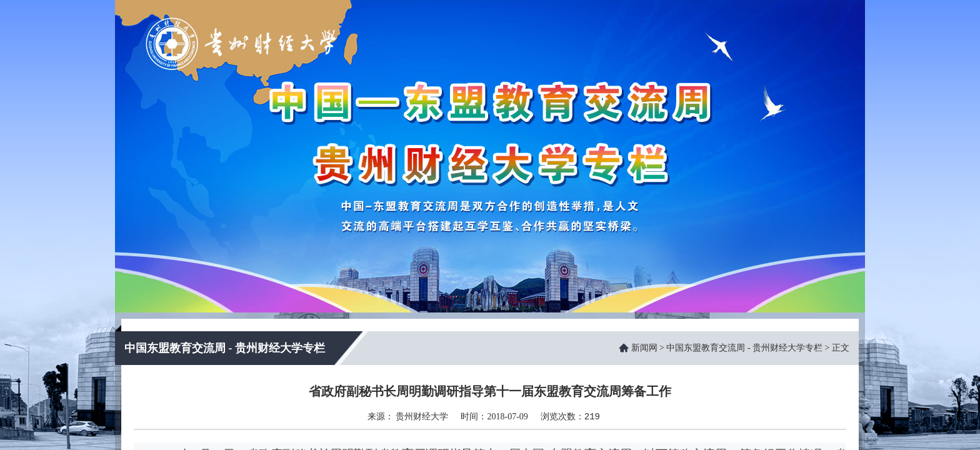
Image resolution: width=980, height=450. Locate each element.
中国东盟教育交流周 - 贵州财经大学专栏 (744, 348)
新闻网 (644, 348)
